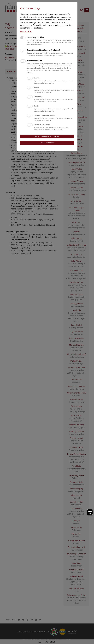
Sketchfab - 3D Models (42, 125)
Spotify (37, 106)
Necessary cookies (35, 37)
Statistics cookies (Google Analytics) (43, 50)
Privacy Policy (26, 32)
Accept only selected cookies (47, 136)
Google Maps (39, 97)
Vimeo (36, 87)
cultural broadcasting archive (45, 115)
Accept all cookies (47, 143)
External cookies (35, 61)
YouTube (37, 78)
